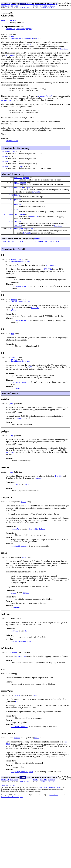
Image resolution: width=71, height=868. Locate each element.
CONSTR (21, 8)
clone (4, 250)
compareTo (18, 183)
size (16, 217)
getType (17, 201)
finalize (12, 250)
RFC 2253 (32, 46)
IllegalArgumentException (22, 788)
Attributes (10, 155)
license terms (54, 811)
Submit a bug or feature (8, 802)
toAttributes (20, 222)
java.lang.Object (8, 21)
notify (30, 250)
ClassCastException (19, 560)
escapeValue (19, 194)
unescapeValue (20, 237)
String (8, 166)
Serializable (10, 29)
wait (47, 250)
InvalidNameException (21, 271)
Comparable (21, 29)
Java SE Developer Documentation (50, 804)
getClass (21, 250)
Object (29, 29)
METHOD (27, 8)
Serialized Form (12, 144)
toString (18, 230)
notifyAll (39, 250)
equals (17, 188)
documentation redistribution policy (12, 813)
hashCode (18, 212)
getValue (18, 206)
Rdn (3, 155)
